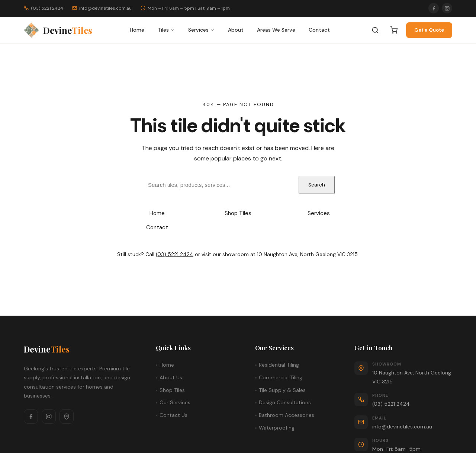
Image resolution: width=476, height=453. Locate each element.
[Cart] (394, 30)
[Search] (375, 30)
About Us (171, 377)
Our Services (175, 402)
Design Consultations (285, 402)
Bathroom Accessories (287, 415)
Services (201, 30)
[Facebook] (434, 8)
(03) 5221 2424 (175, 254)
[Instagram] (447, 8)
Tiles (166, 30)
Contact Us (173, 415)
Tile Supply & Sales (282, 390)
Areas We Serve (276, 30)
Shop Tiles (238, 213)
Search (317, 185)
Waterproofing (277, 428)
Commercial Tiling (281, 377)
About (236, 30)
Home (137, 30)
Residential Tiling (279, 365)
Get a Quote (429, 30)
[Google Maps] (67, 417)
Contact (319, 30)
